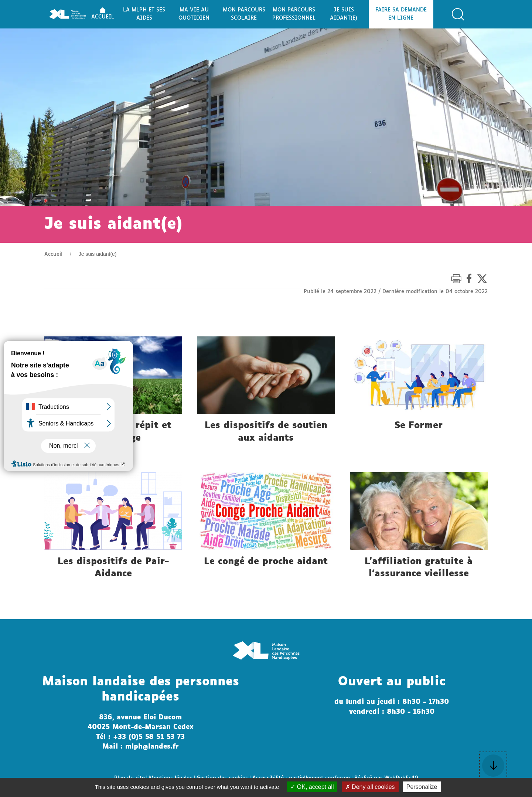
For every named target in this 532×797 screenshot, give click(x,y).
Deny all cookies (370, 787)
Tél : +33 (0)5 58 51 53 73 (140, 737)
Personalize (422, 787)
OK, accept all (312, 787)
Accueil (53, 254)
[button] (458, 14)
